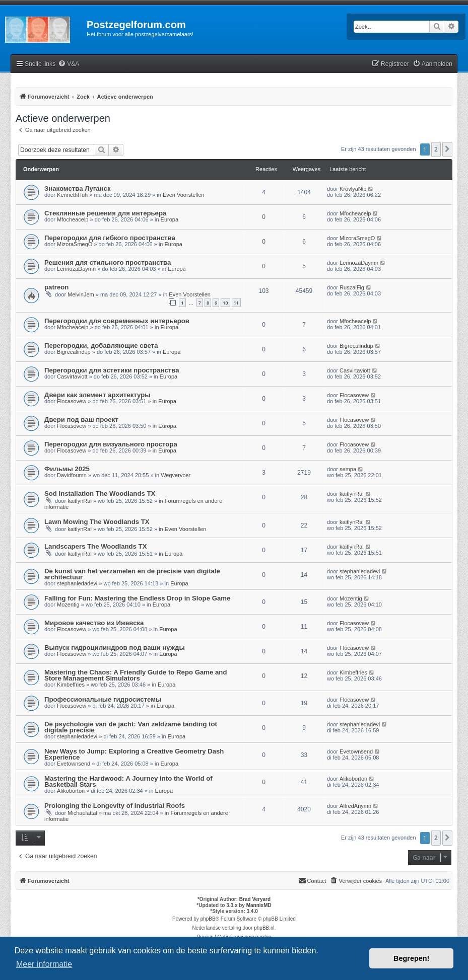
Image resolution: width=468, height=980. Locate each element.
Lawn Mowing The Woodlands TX (97, 522)
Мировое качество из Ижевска (94, 623)
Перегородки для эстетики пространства (112, 370)
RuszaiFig (352, 287)
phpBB (208, 919)
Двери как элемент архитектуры (97, 395)
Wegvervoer (176, 475)
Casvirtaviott (72, 376)
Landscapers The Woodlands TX (95, 546)
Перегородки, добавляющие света (101, 346)
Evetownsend (74, 764)
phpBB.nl (264, 928)
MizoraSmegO (75, 244)
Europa (170, 219)
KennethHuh (72, 195)
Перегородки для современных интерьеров (117, 321)
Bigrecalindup (74, 352)
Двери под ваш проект (81, 420)
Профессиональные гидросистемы (103, 699)
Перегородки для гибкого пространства (110, 238)
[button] (447, 149)
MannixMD (259, 905)
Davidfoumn (72, 475)
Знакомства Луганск (78, 189)
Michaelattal (82, 813)
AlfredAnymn (355, 806)
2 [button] (436, 149)
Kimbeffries (71, 685)
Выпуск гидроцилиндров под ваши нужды (115, 648)
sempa (348, 469)
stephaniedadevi (77, 583)
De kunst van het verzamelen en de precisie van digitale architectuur (132, 574)
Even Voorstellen (184, 195)
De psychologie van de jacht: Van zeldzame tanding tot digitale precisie (131, 727)
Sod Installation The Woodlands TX (100, 494)
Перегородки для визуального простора (111, 444)
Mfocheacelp (73, 219)
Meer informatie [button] (44, 964)
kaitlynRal (80, 501)
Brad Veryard (255, 899)
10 (225, 303)
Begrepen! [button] (411, 958)
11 (236, 303)
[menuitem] (69, 64)
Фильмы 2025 (67, 469)
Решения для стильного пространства (108, 262)
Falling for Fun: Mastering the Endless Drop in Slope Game (137, 598)
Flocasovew (72, 401)
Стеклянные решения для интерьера (105, 213)
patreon (56, 287)
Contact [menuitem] (312, 880)
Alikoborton (71, 791)
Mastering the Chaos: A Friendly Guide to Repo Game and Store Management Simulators (136, 675)
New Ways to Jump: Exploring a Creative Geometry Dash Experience (134, 754)
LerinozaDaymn (76, 269)
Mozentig (68, 605)
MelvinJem (81, 294)
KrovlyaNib (353, 189)
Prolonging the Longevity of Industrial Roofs (115, 806)
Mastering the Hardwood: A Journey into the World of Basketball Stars (128, 781)
